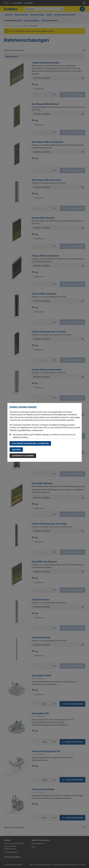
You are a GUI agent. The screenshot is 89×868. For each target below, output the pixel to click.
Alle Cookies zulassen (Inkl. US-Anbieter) (30, 443)
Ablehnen (16, 450)
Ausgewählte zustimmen (23, 456)
